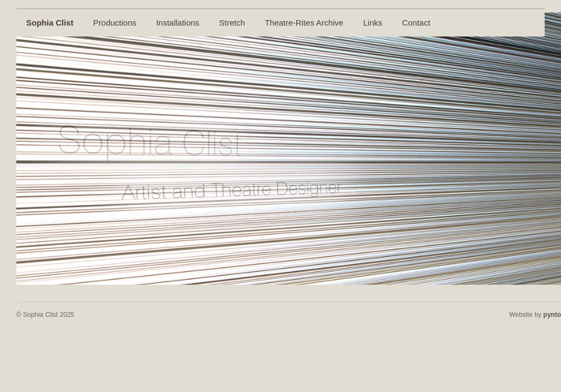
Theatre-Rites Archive (304, 23)
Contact (416, 23)
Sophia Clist (50, 23)
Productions (115, 23)
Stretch (232, 23)
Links (373, 23)
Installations (178, 23)
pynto (552, 315)
